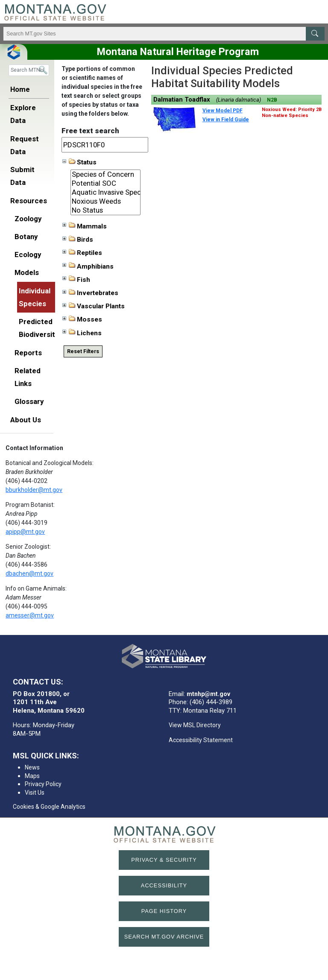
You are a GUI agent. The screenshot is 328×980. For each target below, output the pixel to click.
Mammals (85, 226)
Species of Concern (106, 174)
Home (20, 89)
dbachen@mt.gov (29, 573)
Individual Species (35, 297)
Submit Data (22, 176)
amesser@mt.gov (30, 615)
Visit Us (35, 793)
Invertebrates (90, 293)
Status (79, 162)
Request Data (25, 145)
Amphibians (88, 266)
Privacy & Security (164, 860)
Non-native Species (285, 116)
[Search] (29, 70)
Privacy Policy (43, 784)
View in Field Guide (226, 120)
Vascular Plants (94, 306)
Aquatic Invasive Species (106, 192)
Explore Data (23, 114)
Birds (78, 240)
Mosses (82, 319)
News (32, 767)
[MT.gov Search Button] (315, 34)
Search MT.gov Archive (164, 937)
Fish (76, 279)
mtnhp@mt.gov (208, 694)
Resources (29, 201)
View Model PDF (223, 111)
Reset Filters (83, 351)
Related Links (28, 377)
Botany (26, 237)
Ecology (28, 255)
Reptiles (82, 253)
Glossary (29, 401)
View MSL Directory (195, 725)
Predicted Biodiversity (38, 328)
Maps (32, 776)
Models (27, 272)
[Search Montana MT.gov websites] (164, 34)
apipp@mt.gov (25, 532)
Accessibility (164, 885)
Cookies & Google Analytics (49, 807)
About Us (26, 420)
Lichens (82, 333)
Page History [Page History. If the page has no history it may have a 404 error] (164, 911)
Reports (28, 353)
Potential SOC (106, 183)
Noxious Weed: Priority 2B (292, 110)
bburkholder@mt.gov (34, 490)
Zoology (28, 219)
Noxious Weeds (106, 201)
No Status (106, 210)
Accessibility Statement (201, 740)
